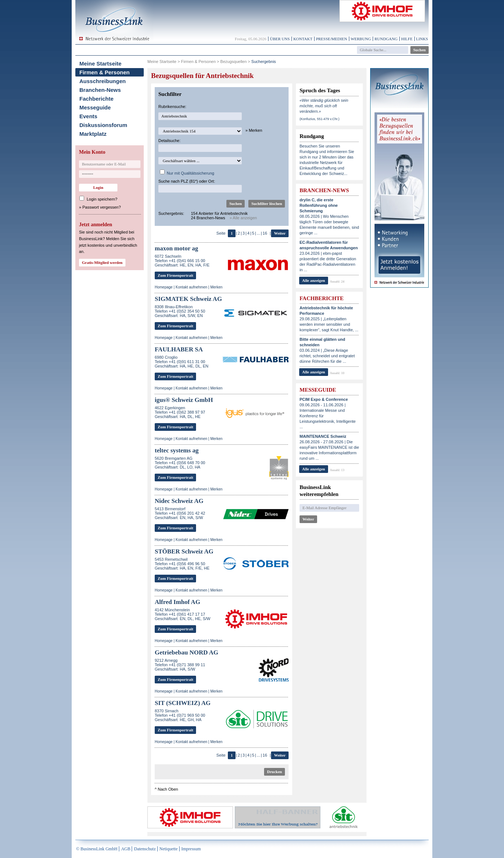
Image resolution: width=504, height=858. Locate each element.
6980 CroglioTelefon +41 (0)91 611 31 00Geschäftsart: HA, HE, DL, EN (182, 362)
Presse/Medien (332, 39)
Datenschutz (145, 849)
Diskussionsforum (103, 125)
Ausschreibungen (103, 81)
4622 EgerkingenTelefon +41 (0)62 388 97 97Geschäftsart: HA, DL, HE (180, 412)
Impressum (191, 849)
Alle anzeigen (314, 280)
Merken (216, 287)
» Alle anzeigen (243, 218)
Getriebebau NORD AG (187, 652)
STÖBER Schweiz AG (184, 551)
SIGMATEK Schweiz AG (188, 299)
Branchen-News (100, 90)
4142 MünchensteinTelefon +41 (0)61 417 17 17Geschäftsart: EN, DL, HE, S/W (183, 614)
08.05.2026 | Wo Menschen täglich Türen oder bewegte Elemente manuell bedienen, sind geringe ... (329, 216)
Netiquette (169, 849)
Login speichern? (102, 199)
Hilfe (407, 39)
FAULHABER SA (179, 349)
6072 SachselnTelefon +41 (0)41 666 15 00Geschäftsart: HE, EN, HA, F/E (182, 261)
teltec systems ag (177, 450)
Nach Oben (168, 789)
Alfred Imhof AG (177, 602)
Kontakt (303, 39)
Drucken (274, 772)
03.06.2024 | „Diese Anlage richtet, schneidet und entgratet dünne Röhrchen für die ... (327, 350)
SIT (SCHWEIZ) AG (183, 703)
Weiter (280, 233)
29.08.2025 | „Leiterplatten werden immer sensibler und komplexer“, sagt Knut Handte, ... (329, 319)
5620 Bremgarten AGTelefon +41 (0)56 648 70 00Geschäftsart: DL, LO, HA (180, 463)
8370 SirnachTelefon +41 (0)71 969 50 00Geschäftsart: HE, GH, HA (180, 715)
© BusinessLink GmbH (97, 849)
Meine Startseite (100, 64)
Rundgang (386, 39)
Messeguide (95, 107)
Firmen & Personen (105, 72)
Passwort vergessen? (101, 207)
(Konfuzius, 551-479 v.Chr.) (319, 119)
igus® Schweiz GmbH (184, 400)
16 (265, 233)
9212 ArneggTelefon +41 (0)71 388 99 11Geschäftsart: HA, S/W (180, 665)
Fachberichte (96, 99)
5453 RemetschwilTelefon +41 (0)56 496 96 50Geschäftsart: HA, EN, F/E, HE (182, 564)
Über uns (280, 39)
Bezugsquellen (233, 61)
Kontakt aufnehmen (191, 287)
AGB (126, 849)
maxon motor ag (176, 248)
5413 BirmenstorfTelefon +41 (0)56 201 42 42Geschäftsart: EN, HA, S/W (180, 513)
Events (88, 116)
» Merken (254, 130)
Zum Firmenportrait (175, 275)
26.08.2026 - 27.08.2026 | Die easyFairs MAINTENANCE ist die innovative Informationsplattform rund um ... (329, 447)
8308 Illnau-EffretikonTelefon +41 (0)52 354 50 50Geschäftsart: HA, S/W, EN (180, 311)
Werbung (361, 39)
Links (422, 39)
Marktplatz (93, 134)
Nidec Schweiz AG (179, 501)
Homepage (164, 287)
